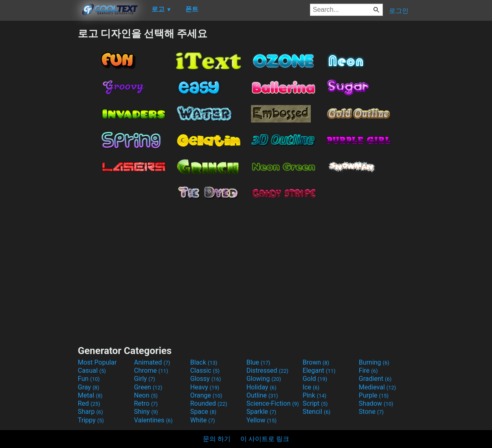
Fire (368, 370)
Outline (262, 395)
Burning (374, 362)
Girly (145, 379)
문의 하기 (217, 439)
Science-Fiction (273, 403)
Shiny (146, 412)
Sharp (90, 412)
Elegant (319, 370)
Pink (315, 395)
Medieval (378, 387)
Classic (205, 370)
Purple (374, 395)
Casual (92, 370)
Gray (88, 387)
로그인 (399, 11)
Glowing (264, 379)
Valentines (153, 420)
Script (315, 403)
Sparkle (261, 412)
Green (148, 387)
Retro (146, 403)
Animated (152, 362)
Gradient (375, 379)
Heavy (205, 387)
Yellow (261, 420)
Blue (258, 362)
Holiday (261, 387)
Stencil (316, 412)
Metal (90, 395)
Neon (146, 395)
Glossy (206, 379)
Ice (311, 387)
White (203, 420)
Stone (371, 412)
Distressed (267, 370)
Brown (316, 362)
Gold (315, 379)
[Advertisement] (39, 149)
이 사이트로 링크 (265, 439)
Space (203, 412)
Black (204, 362)
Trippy (91, 420)
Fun (89, 379)
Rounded (209, 403)
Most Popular (97, 362)
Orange (206, 395)
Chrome (151, 370)
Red (89, 403)
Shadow (376, 403)
